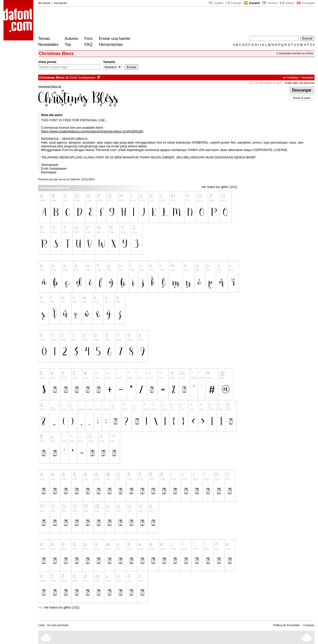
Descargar (302, 90)
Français (234, 3)
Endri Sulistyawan (83, 77)
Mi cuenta (44, 3)
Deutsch (270, 3)
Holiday (293, 77)
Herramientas (111, 45)
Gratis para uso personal (300, 83)
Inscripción (60, 3)
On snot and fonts (58, 625)
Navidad (308, 77)
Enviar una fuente (114, 39)
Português (305, 3)
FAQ (88, 45)
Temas (44, 39)
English (216, 3)
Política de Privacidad (286, 625)
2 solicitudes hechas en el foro (295, 53)
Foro (89, 39)
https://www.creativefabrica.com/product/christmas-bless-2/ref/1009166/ (92, 131)
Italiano (287, 3)
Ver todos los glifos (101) (219, 187)
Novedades (48, 45)
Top (68, 45)
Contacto (309, 625)
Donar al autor (302, 98)
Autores (71, 39)
